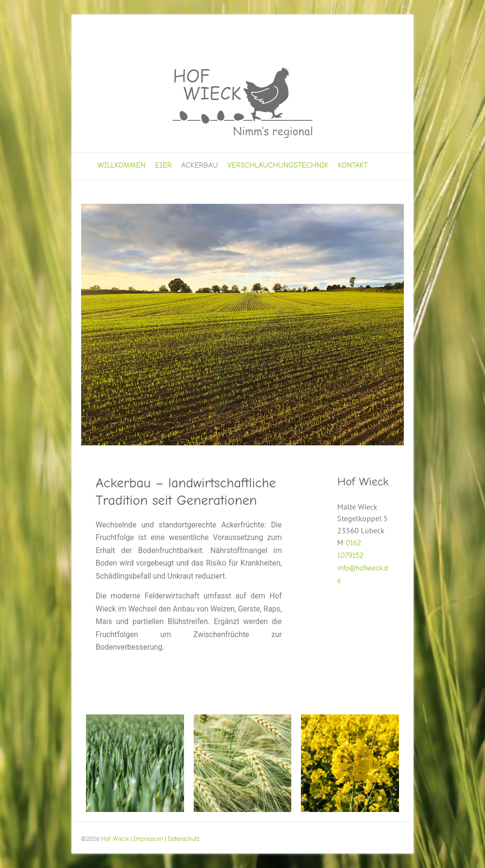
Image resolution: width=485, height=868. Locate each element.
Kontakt (353, 165)
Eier (163, 165)
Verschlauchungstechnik (278, 165)
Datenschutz (184, 839)
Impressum (148, 839)
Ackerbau (200, 165)
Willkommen (121, 165)
